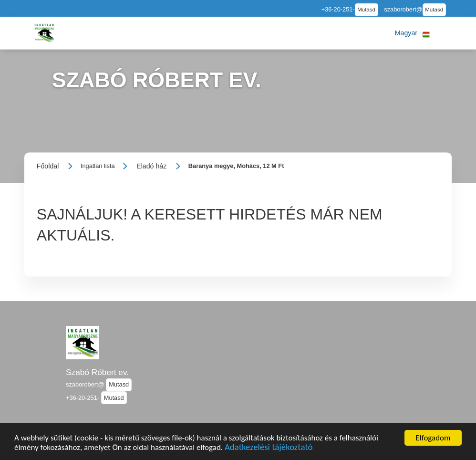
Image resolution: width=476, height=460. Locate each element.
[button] (413, 33)
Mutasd (366, 10)
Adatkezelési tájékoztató (269, 450)
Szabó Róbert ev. (97, 372)
